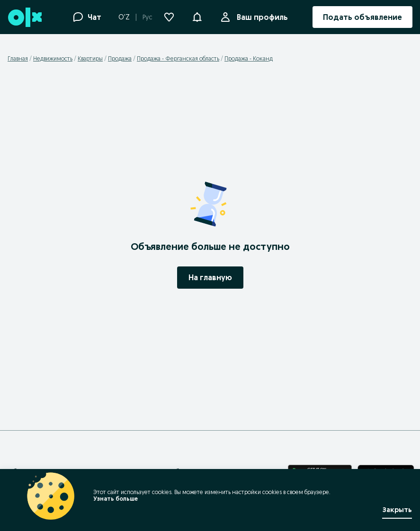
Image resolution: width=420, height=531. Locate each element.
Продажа (120, 58)
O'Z (124, 17)
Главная (18, 58)
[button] (197, 16)
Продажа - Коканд (249, 58)
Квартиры (90, 58)
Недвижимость (53, 58)
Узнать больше (111, 499)
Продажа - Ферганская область (178, 58)
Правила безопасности (185, 472)
